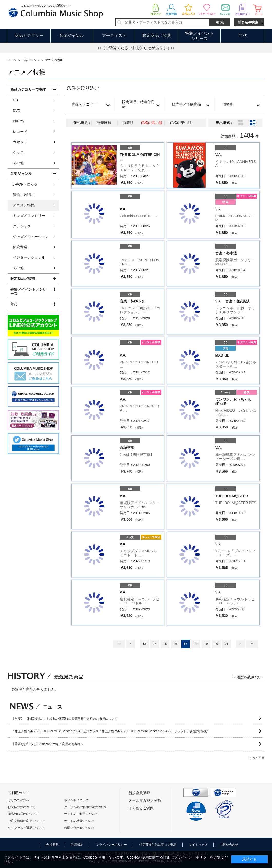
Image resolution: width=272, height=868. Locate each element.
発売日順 (104, 123)
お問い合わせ (229, 845)
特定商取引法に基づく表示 (158, 845)
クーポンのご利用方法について (86, 807)
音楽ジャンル (72, 35)
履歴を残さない (249, 677)
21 (226, 644)
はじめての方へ (18, 800)
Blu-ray (18, 121)
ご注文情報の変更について (26, 821)
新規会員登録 (139, 793)
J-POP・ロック (25, 184)
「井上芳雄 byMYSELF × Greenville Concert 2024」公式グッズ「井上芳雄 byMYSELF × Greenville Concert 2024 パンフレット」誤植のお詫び (110, 731)
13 (144, 644)
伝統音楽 (20, 247)
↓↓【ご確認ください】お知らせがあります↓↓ (136, 48)
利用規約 (77, 845)
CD (15, 100)
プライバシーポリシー (111, 845)
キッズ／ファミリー (29, 216)
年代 (243, 35)
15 (165, 644)
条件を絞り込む (83, 88)
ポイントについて (76, 800)
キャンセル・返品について (26, 828)
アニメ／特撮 (24, 205)
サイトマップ (198, 845)
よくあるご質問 (141, 808)
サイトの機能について (80, 821)
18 (196, 644)
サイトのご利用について (81, 814)
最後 (252, 644)
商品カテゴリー (29, 35)
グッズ (18, 152)
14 (155, 644)
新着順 (128, 123)
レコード (20, 132)
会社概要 (52, 845)
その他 (18, 163)
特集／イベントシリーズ (199, 36)
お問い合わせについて (80, 828)
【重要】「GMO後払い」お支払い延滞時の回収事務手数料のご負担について (65, 719)
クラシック (22, 226)
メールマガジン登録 (145, 800)
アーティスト (114, 35)
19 (206, 644)
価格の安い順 (181, 123)
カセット (20, 142)
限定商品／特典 (157, 35)
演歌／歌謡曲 (24, 195)
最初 (119, 644)
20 (216, 644)
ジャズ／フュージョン (31, 237)
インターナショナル (29, 257)
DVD (17, 111)
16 (175, 644)
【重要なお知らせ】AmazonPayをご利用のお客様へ (48, 744)
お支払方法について (22, 807)
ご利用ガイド (18, 793)
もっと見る (257, 758)
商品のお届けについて (23, 814)
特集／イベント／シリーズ (28, 292)
